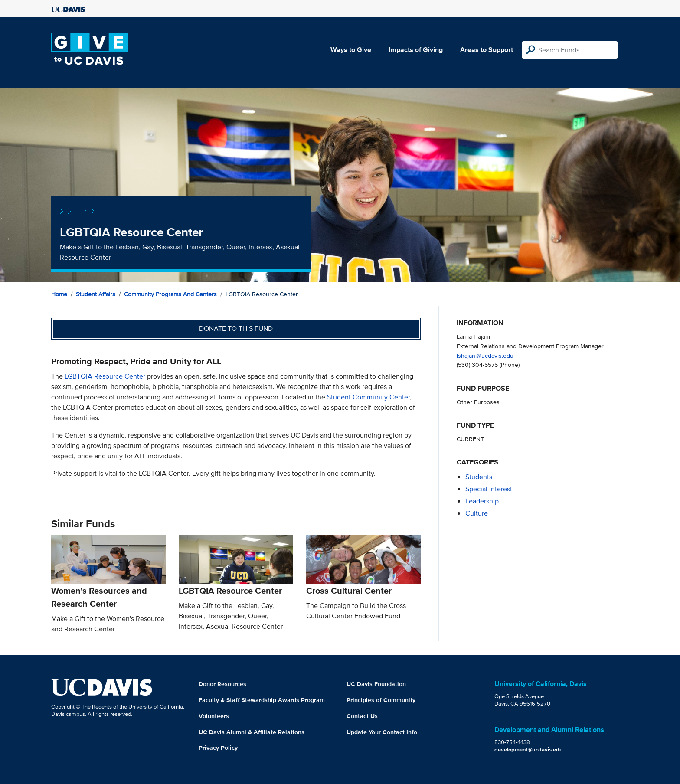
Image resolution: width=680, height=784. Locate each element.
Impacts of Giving (416, 50)
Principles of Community (381, 700)
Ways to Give (351, 50)
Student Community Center (368, 397)
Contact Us (362, 716)
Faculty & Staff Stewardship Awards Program (262, 700)
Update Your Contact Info (382, 732)
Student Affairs (96, 294)
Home (59, 294)
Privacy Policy (218, 748)
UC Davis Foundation (376, 684)
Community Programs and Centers (170, 294)
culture (477, 513)
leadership (482, 501)
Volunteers (214, 716)
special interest (489, 489)
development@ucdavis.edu (529, 750)
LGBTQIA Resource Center (105, 376)
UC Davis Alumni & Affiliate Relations (252, 732)
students (479, 477)
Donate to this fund (236, 328)
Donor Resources (222, 684)
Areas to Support (487, 50)
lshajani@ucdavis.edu (485, 355)
